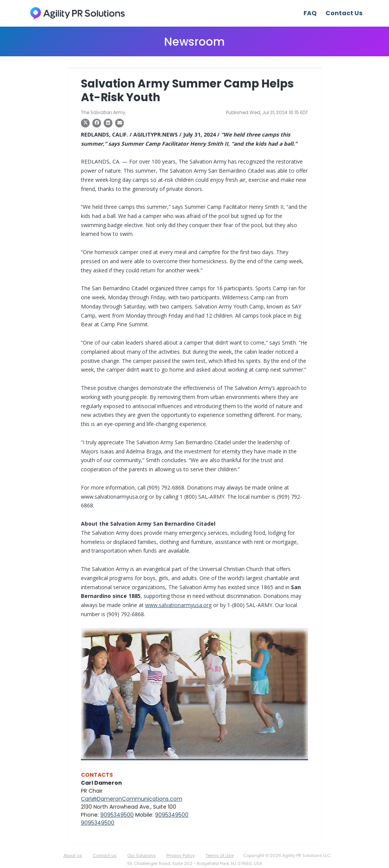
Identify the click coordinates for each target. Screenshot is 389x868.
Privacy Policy (181, 855)
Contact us (105, 855)
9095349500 (117, 815)
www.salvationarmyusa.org (178, 605)
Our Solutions (142, 855)
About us (73, 855)
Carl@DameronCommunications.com (132, 799)
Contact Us (344, 13)
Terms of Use (220, 855)
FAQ (310, 13)
